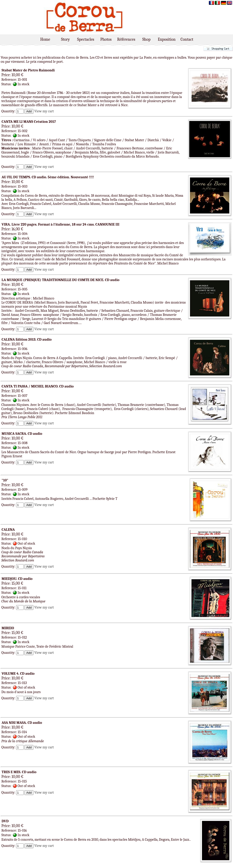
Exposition (167, 39)
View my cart (44, 111)
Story (65, 39)
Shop (146, 39)
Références (126, 39)
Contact (187, 39)
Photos (106, 39)
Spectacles (86, 39)
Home (45, 39)
